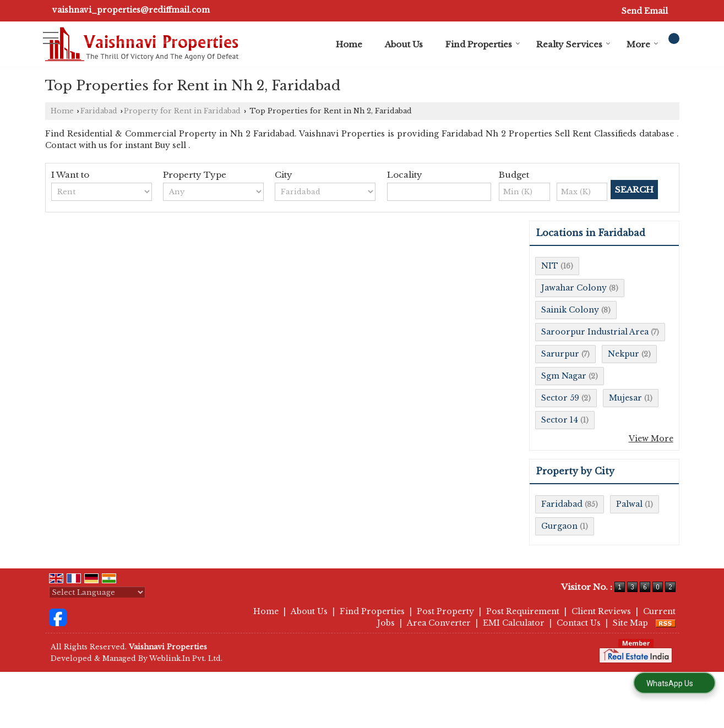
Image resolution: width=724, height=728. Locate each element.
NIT (550, 266)
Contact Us (579, 623)
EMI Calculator (514, 623)
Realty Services (573, 44)
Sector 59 (560, 398)
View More (651, 439)
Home (349, 44)
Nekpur (624, 354)
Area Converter (439, 623)
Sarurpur (560, 354)
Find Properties (483, 44)
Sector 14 (560, 420)
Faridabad (99, 111)
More (643, 44)
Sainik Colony (570, 310)
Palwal (629, 504)
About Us (404, 44)
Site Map (630, 623)
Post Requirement (523, 611)
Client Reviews (601, 611)
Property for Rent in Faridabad (182, 111)
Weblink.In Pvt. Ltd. (186, 658)
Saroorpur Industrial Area (595, 332)
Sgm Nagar (564, 376)
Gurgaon (559, 526)
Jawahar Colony (574, 288)
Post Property (445, 611)
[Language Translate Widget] (97, 592)
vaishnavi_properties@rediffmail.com (131, 10)
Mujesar (625, 398)
